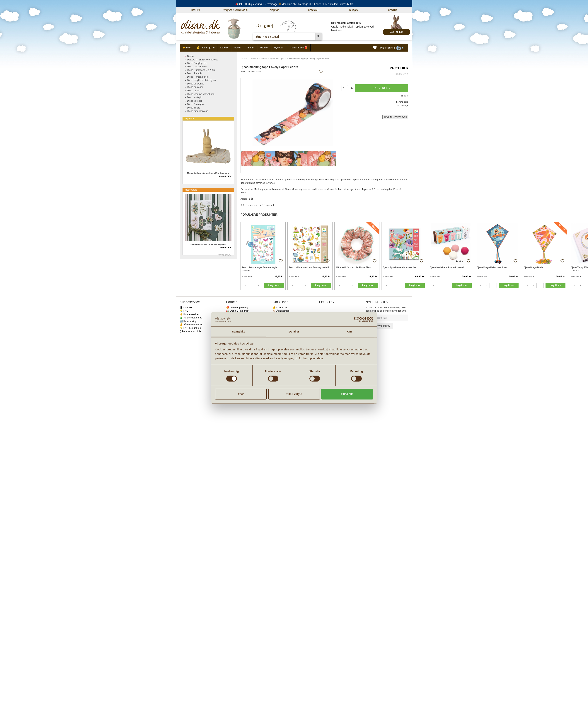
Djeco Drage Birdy (533, 267)
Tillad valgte (294, 394)
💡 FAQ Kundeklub (190, 328)
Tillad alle (347, 394)
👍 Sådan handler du (192, 324)
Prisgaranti (274, 10)
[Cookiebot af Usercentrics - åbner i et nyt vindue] (357, 319)
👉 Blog (187, 48)
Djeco (264, 59)
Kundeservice (314, 10)
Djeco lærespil (195, 101)
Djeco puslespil (195, 87)
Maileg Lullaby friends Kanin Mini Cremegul (208, 173)
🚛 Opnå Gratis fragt (238, 311)
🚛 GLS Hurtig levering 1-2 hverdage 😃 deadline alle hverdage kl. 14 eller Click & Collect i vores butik (294, 4)
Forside (244, 59)
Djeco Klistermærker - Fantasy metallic (310, 267)
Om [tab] (349, 331)
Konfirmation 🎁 (299, 48)
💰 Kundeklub (280, 307)
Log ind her (396, 32)
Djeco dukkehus (196, 84)
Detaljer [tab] (294, 331)
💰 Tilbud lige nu (206, 48)
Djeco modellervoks (198, 111)
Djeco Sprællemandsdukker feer (400, 267)
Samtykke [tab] (239, 331)
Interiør (251, 48)
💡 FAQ (184, 311)
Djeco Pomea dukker (198, 77)
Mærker (264, 48)
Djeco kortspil (194, 97)
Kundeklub (392, 10)
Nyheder (279, 48)
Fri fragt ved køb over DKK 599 (235, 10)
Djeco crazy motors (197, 66)
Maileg (238, 48)
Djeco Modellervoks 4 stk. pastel (447, 267)
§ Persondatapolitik (190, 331)
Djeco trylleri (194, 90)
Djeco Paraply (195, 73)
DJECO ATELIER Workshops (203, 60)
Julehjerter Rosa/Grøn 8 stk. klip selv (208, 244)
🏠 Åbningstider (282, 311)
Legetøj (224, 48)
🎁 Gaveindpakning (237, 307)
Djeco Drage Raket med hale (492, 267)
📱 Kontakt (186, 307)
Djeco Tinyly (194, 108)
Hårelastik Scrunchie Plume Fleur (354, 267)
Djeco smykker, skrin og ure (202, 80)
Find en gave (353, 10)
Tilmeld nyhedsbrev (379, 326)
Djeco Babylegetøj (197, 63)
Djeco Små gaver (278, 59)
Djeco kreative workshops (201, 94)
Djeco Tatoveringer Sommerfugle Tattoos (260, 269)
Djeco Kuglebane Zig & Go (201, 70)
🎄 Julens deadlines (191, 318)
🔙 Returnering (188, 321)
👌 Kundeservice (189, 314)
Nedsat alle (191, 190)
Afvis (241, 394)
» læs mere (247, 276)
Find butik (196, 10)
